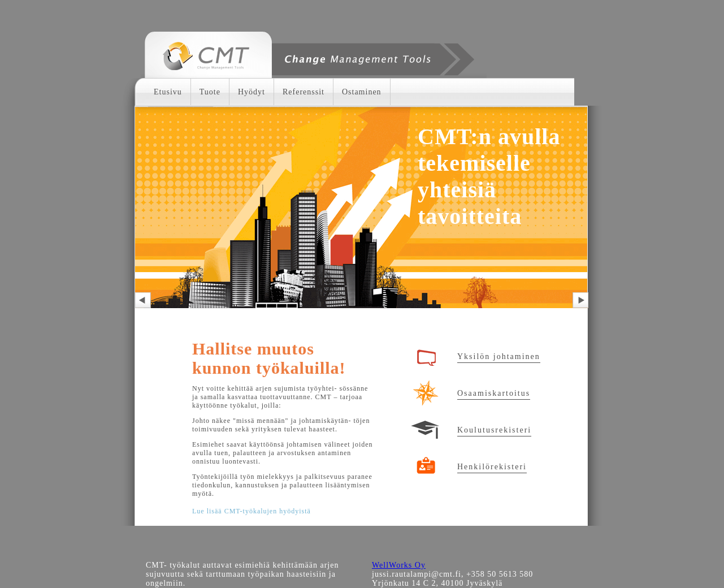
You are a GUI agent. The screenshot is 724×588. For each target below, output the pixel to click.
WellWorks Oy (399, 565)
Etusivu (168, 92)
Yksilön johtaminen (499, 356)
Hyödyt (252, 92)
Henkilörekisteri (492, 467)
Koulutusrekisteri (494, 430)
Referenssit (304, 92)
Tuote (210, 92)
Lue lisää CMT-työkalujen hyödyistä (252, 511)
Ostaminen (362, 92)
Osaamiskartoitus (494, 393)
